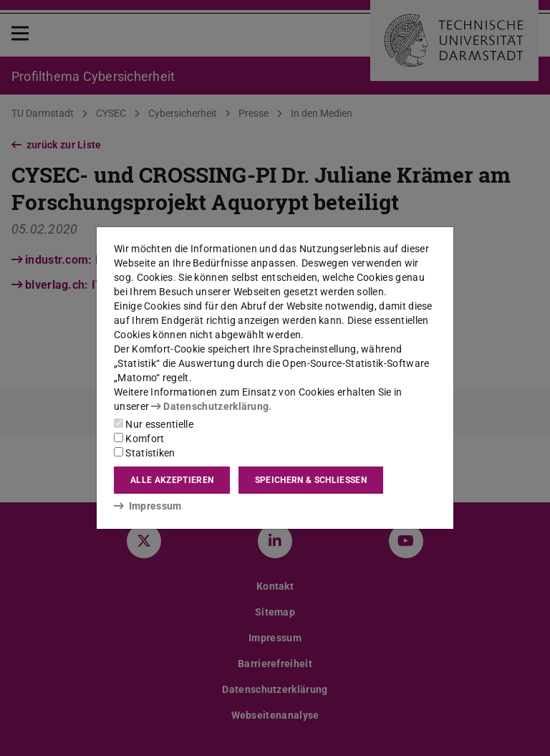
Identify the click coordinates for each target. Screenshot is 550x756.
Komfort (139, 439)
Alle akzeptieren (172, 480)
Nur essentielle (154, 424)
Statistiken (145, 453)
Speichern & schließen (311, 480)
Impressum (148, 506)
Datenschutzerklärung (210, 406)
